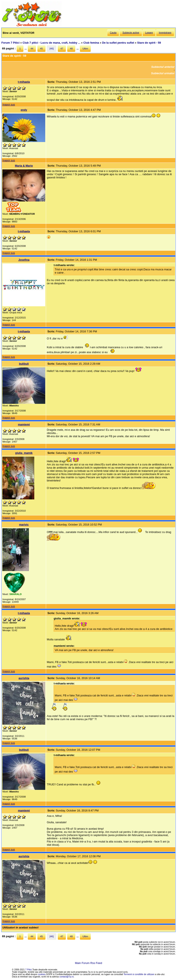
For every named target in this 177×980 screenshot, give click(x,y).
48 (71, 49)
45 (41, 49)
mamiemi (24, 424)
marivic (24, 525)
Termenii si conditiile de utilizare (139, 974)
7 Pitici (28, 970)
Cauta (113, 33)
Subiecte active (131, 33)
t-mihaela (24, 82)
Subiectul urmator (163, 73)
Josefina (24, 260)
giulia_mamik (24, 453)
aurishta (24, 678)
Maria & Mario (24, 166)
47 (62, 49)
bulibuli (24, 364)
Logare (149, 33)
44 (32, 49)
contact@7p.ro (67, 977)
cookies (42, 974)
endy (24, 110)
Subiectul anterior (163, 67)
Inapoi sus (9, 104)
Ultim (85, 49)
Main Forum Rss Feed (89, 963)
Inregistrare (165, 33)
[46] (52, 49)
